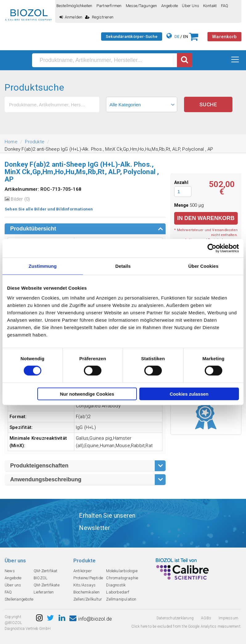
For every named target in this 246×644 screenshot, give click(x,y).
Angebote (170, 6)
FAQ (225, 6)
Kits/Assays (84, 585)
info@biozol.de (91, 619)
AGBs (206, 618)
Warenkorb (224, 37)
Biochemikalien (87, 592)
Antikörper (83, 571)
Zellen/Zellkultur (88, 599)
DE (177, 37)
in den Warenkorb (206, 218)
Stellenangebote (19, 599)
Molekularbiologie (122, 571)
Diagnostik (116, 585)
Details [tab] (123, 266)
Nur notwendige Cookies (87, 394)
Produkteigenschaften (39, 466)
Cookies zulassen (189, 394)
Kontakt (210, 6)
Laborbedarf (118, 592)
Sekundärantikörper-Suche (132, 37)
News (10, 571)
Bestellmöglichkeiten (74, 6)
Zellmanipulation (121, 599)
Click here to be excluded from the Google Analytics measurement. (186, 626)
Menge (182, 205)
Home (11, 142)
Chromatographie (122, 578)
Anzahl (181, 182)
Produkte (35, 142)
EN (186, 37)
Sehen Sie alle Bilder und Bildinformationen (49, 209)
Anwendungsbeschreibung (46, 479)
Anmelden (71, 17)
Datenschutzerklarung (175, 618)
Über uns (191, 6)
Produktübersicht (33, 229)
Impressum (228, 618)
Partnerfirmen (109, 6)
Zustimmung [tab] (43, 266)
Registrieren (99, 17)
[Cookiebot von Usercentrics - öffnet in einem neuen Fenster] (212, 248)
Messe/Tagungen (141, 6)
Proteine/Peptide (88, 578)
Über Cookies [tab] (203, 266)
